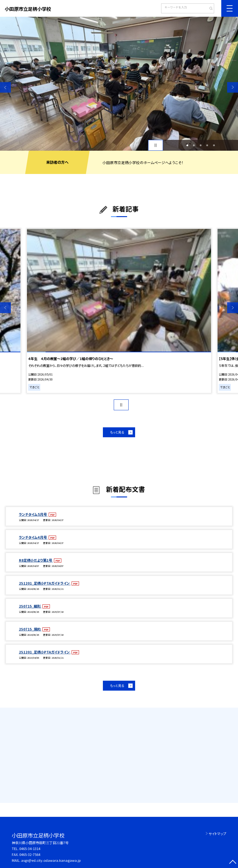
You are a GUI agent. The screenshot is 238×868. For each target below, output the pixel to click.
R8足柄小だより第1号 (36, 560)
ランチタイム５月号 (33, 514)
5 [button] (214, 145)
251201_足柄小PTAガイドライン (45, 583)
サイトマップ (217, 834)
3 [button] (201, 145)
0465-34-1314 (30, 848)
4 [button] (207, 145)
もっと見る (117, 432)
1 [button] (187, 145)
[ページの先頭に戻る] (233, 863)
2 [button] (194, 145)
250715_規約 (30, 629)
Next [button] (233, 87)
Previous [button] (5, 87)
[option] (119, 84)
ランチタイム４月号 (33, 537)
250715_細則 (30, 606)
